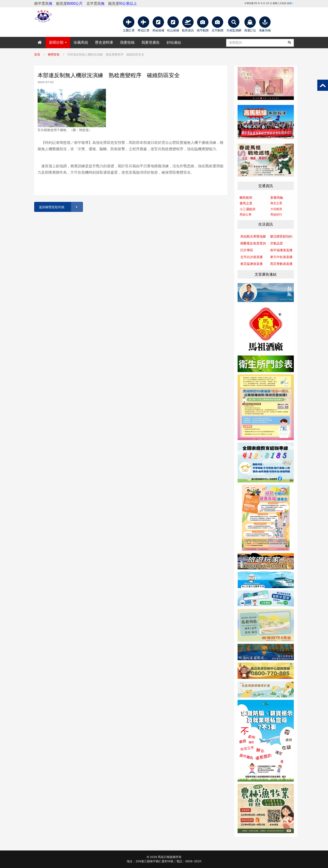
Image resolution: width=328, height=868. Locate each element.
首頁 (37, 55)
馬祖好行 (276, 214)
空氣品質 (277, 243)
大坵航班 (276, 209)
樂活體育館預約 (281, 236)
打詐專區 (247, 250)
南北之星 (276, 203)
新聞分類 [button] (58, 42)
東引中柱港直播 (281, 257)
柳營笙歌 (54, 55)
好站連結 (174, 42)
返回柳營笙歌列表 (61, 207)
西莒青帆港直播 (281, 264)
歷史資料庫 (104, 42)
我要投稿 (127, 42)
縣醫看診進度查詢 (253, 243)
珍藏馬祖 (81, 42)
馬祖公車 (246, 214)
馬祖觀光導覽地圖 (253, 236)
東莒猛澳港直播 (251, 264)
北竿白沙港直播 (251, 257)
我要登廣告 (151, 42)
